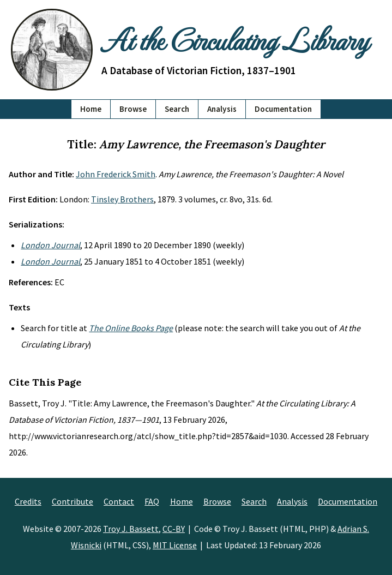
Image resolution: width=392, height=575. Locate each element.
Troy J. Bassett (131, 529)
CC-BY (174, 529)
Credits (28, 501)
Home (91, 109)
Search (177, 109)
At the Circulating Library (235, 39)
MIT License (175, 545)
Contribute (73, 501)
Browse (133, 109)
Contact (119, 501)
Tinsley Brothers (122, 199)
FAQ (152, 501)
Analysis (222, 109)
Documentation (283, 109)
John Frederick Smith (116, 174)
